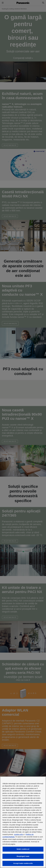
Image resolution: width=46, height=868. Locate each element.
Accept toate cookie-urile (23, 863)
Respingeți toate (23, 856)
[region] (23, 822)
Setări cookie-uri (23, 849)
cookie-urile (18, 834)
